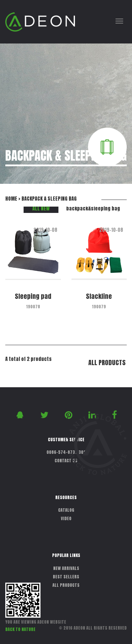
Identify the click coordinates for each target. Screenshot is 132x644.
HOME (11, 199)
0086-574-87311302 (66, 452)
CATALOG (66, 510)
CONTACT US (66, 461)
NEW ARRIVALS (66, 568)
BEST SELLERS (66, 577)
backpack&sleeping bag (93, 209)
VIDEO (66, 518)
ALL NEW (41, 209)
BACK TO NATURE (20, 629)
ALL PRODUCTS (107, 363)
